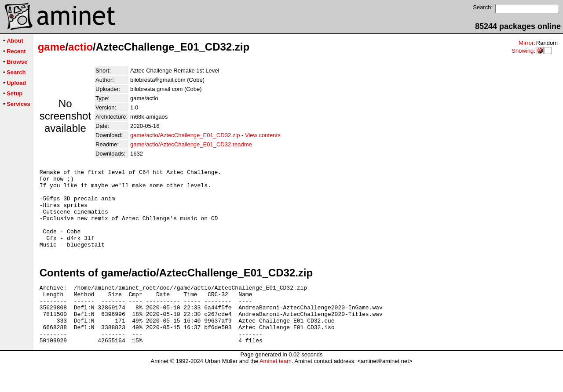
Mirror (526, 43)
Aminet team (276, 389)
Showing (523, 51)
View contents (263, 135)
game (52, 47)
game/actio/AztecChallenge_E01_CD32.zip (185, 135)
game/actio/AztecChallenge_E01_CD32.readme (191, 144)
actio (80, 47)
